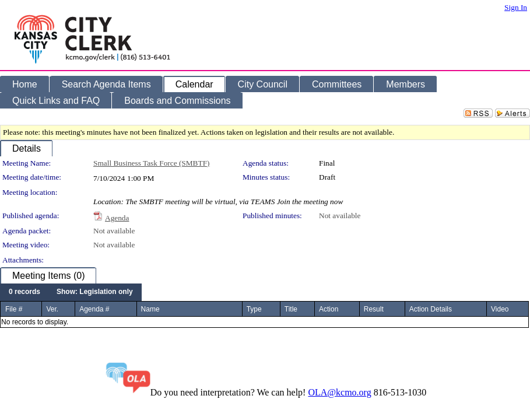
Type (254, 309)
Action (329, 309)
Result (374, 309)
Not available (340, 216)
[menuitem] (24, 292)
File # (14, 309)
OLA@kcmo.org (339, 392)
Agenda (117, 218)
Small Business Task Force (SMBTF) (152, 163)
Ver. (52, 309)
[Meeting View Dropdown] (95, 292)
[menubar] (71, 292)
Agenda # (94, 309)
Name (150, 309)
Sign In (516, 7)
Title (291, 309)
